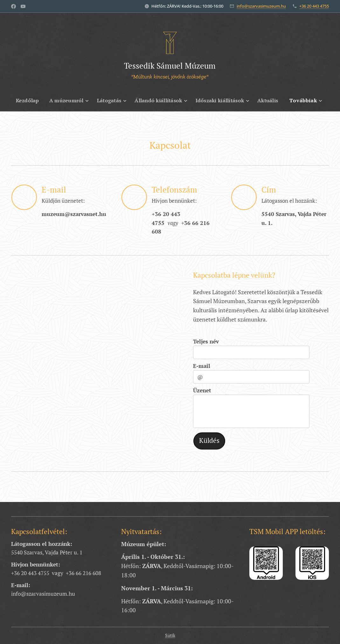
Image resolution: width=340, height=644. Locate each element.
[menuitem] (24, 100)
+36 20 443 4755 (314, 6)
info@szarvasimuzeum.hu (261, 6)
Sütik (170, 635)
